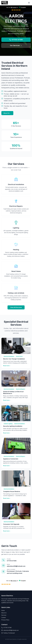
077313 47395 (16, 40)
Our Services (16, 45)
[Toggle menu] (29, 3)
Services (4, 615)
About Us (4, 613)
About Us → (7, 113)
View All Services (16, 307)
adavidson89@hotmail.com (10, 630)
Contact (4, 617)
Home (3, 610)
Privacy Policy (5, 620)
